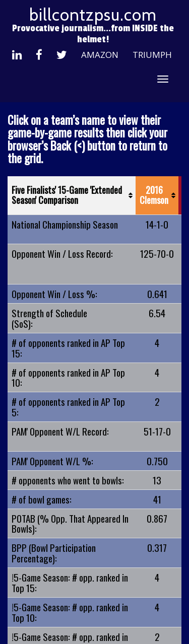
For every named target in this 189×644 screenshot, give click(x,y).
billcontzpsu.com (93, 15)
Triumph (152, 55)
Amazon (100, 55)
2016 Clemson (154, 195)
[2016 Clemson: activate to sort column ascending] (157, 195)
